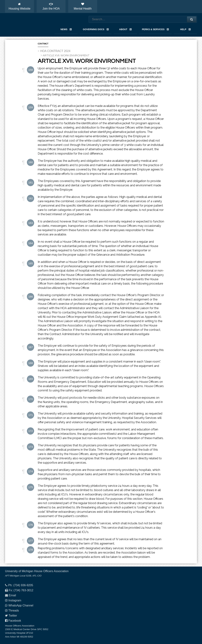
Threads (14, 611)
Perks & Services (155, 29)
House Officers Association (26, 25)
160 (31, 162)
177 (31, 541)
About (125, 29)
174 (31, 471)
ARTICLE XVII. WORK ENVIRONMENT (66, 55)
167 (31, 347)
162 (31, 198)
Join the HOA (51, 6)
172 (31, 431)
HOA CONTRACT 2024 (55, 51)
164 (31, 243)
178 (31, 550)
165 (31, 263)
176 (31, 525)
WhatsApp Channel (21, 605)
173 (31, 447)
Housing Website (20, 6)
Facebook (15, 621)
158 (31, 70)
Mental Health (83, 6)
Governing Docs (96, 29)
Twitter (13, 616)
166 (31, 297)
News (66, 29)
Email (12, 595)
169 (31, 379)
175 (31, 487)
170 (31, 399)
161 (31, 182)
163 (31, 223)
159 (31, 107)
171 (31, 415)
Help (185, 29)
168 (31, 363)
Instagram (15, 600)
